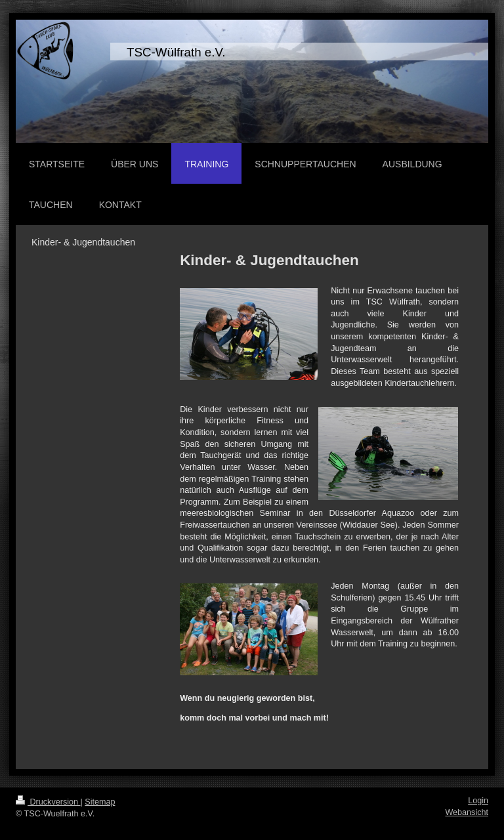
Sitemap (100, 802)
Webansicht (467, 812)
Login (478, 801)
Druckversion (48, 802)
